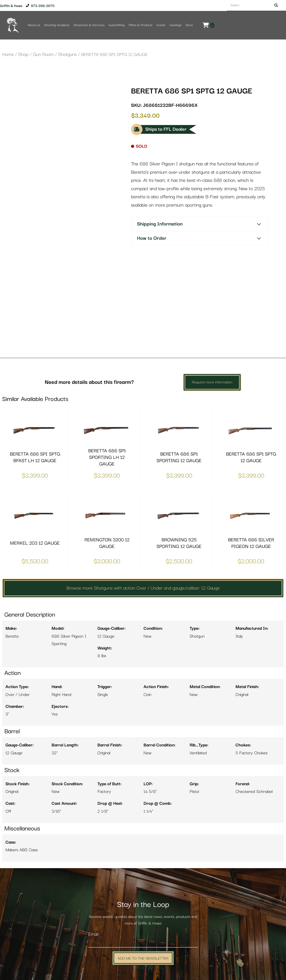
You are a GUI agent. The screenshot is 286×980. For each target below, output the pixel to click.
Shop (23, 55)
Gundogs (175, 25)
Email (93, 892)
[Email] (143, 901)
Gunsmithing (117, 25)
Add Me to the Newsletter (143, 916)
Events (161, 25)
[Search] (276, 5)
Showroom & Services (89, 25)
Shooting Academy (57, 25)
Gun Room (43, 55)
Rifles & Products (141, 25)
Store (189, 25)
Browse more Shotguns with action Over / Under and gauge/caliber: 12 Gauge (143, 546)
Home (8, 55)
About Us (34, 25)
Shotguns (67, 55)
